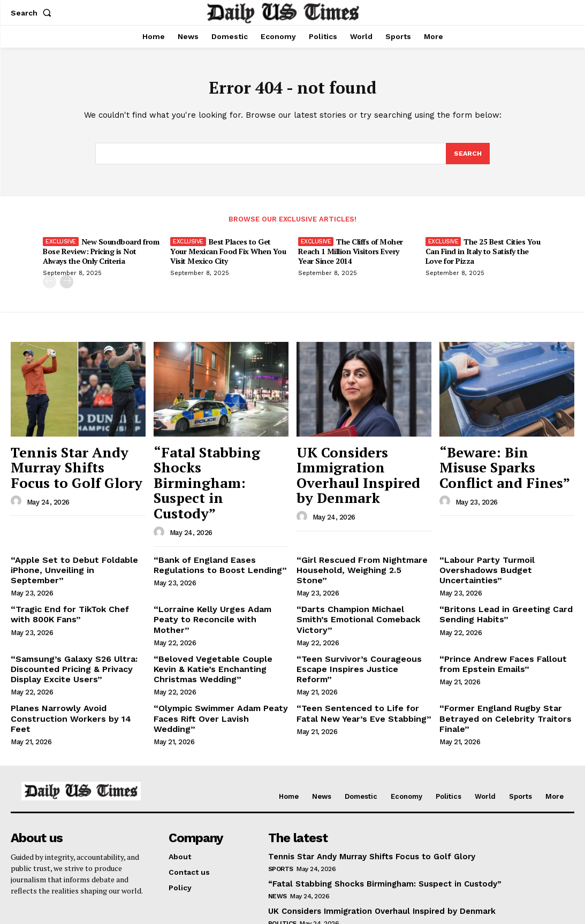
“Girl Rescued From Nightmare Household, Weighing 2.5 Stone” (358, 524)
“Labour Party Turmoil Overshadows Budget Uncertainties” (482, 529)
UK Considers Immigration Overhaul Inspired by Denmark (354, 465)
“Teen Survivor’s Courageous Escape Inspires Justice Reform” (358, 606)
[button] (33, 13)
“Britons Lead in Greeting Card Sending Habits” (498, 570)
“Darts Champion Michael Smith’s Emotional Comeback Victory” (360, 570)
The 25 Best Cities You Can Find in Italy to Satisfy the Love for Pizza (483, 255)
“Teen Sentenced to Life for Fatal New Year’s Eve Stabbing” (361, 652)
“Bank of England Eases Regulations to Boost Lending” (212, 524)
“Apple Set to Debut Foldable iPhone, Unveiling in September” (73, 524)
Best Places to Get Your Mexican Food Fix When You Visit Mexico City (228, 255)
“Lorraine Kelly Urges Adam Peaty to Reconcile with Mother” (218, 570)
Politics (282, 859)
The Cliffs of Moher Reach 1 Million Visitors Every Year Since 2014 (351, 255)
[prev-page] (50, 285)
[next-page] (67, 285)
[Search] (467, 157)
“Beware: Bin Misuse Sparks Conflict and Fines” (507, 459)
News (278, 831)
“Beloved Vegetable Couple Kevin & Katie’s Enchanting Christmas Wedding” (218, 611)
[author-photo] (18, 482)
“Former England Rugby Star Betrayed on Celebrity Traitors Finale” (497, 657)
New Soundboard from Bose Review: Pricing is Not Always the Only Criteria (101, 255)
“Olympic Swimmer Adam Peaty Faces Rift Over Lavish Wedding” (215, 652)
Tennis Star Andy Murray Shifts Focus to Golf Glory (76, 459)
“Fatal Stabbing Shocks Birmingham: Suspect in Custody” (215, 465)
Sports (281, 805)
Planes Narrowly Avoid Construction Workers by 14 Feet (73, 652)
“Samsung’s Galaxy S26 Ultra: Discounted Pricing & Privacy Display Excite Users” (68, 611)
